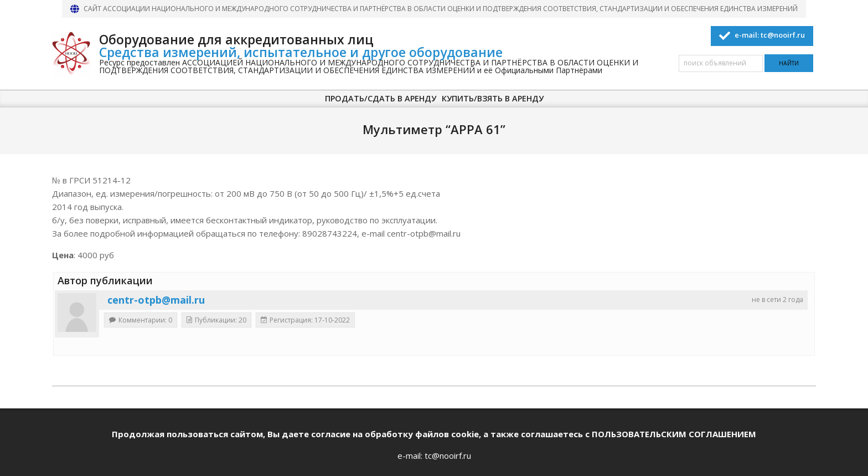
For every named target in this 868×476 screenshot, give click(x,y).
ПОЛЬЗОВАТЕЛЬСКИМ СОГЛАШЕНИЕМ (674, 434)
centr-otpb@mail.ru (156, 300)
